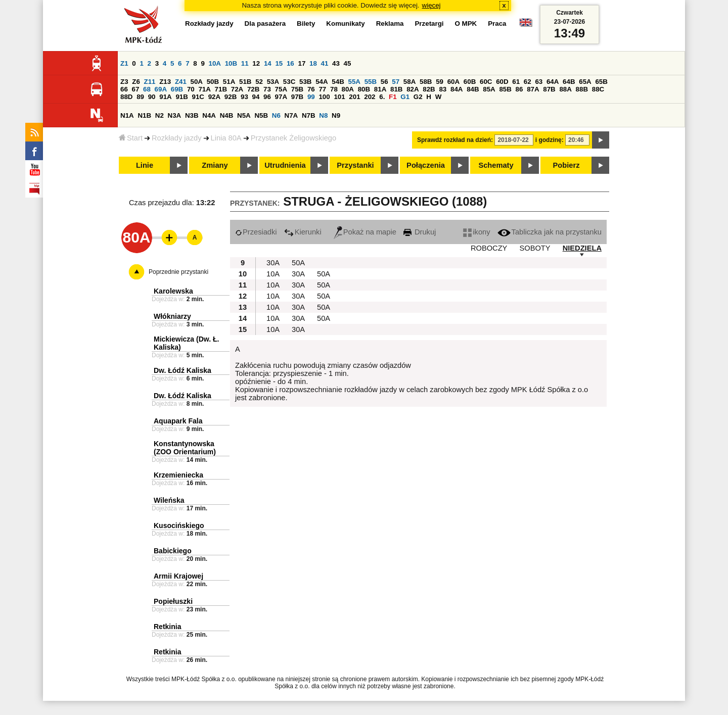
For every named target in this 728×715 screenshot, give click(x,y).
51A (229, 82)
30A (273, 263)
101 (339, 97)
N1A (127, 115)
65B (601, 82)
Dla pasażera (265, 23)
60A (453, 82)
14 (268, 63)
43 (336, 63)
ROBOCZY (489, 248)
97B (297, 97)
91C (198, 97)
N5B (261, 115)
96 (267, 97)
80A (348, 89)
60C (486, 82)
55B (371, 82)
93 (244, 97)
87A (533, 89)
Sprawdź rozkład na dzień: (455, 140)
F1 (393, 97)
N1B (144, 115)
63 (539, 82)
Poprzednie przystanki (178, 272)
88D (126, 97)
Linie (145, 165)
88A (565, 89)
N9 (336, 115)
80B (364, 89)
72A (237, 89)
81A (380, 89)
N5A (244, 115)
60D (502, 82)
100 (324, 97)
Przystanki (355, 165)
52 (259, 82)
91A (165, 97)
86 (519, 89)
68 (147, 89)
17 (302, 63)
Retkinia (167, 627)
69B (177, 89)
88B (582, 89)
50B (213, 82)
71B (221, 89)
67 (136, 89)
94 (256, 97)
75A (281, 89)
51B (245, 82)
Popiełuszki (173, 601)
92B (231, 97)
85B (505, 89)
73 (267, 89)
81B (396, 89)
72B (253, 89)
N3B (192, 115)
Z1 (124, 63)
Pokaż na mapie (365, 232)
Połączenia (426, 165)
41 (325, 63)
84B (473, 89)
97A (281, 97)
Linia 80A (226, 138)
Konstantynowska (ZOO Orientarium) (185, 448)
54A (322, 82)
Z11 (150, 82)
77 (322, 89)
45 (348, 63)
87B (549, 89)
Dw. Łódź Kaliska (183, 370)
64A (553, 82)
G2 (418, 97)
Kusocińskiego (179, 526)
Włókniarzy (172, 316)
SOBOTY (535, 248)
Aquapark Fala (178, 421)
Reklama (390, 23)
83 (443, 89)
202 (370, 97)
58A (409, 82)
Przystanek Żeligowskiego (293, 138)
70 (191, 89)
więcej (431, 5)
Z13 (165, 82)
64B (569, 82)
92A (214, 97)
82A (413, 89)
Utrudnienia (285, 165)
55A (354, 82)
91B (181, 97)
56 (384, 82)
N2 (160, 115)
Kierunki (303, 232)
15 (279, 63)
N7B (309, 115)
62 (528, 82)
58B (426, 82)
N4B (227, 115)
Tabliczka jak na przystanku (550, 232)
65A (585, 82)
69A (161, 89)
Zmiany (215, 165)
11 (245, 63)
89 (140, 97)
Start (131, 138)
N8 (323, 115)
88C (598, 89)
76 (311, 89)
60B (470, 82)
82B (429, 89)
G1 (405, 97)
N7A (291, 115)
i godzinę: (550, 140)
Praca (497, 23)
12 (256, 63)
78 (334, 89)
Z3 (124, 82)
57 (396, 82)
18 (313, 63)
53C (289, 82)
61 (516, 82)
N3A (175, 115)
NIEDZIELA (582, 248)
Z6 (136, 82)
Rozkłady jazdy (177, 138)
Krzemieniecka (178, 475)
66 (124, 89)
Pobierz (566, 165)
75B (297, 89)
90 (152, 97)
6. (382, 97)
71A (204, 89)
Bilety (306, 23)
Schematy (496, 165)
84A (457, 89)
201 (354, 97)
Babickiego (173, 551)
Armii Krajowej (178, 576)
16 (290, 63)
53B (305, 82)
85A (489, 89)
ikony (476, 232)
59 (440, 82)
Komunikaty (345, 23)
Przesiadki (256, 232)
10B (231, 63)
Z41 (181, 82)
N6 (276, 115)
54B (338, 82)
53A (273, 82)
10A (215, 63)
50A (197, 82)
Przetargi (429, 23)
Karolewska (173, 291)
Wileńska (169, 500)
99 (311, 97)
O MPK (466, 23)
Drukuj (420, 232)
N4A (209, 115)
